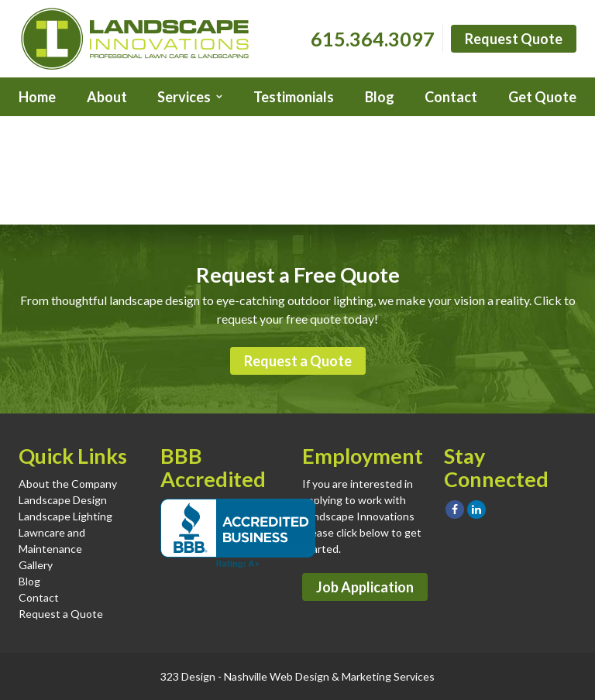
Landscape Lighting (65, 516)
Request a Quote (298, 361)
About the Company (68, 484)
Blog (380, 97)
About (107, 97)
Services (184, 97)
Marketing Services (388, 676)
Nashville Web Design (277, 676)
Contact (451, 97)
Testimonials (294, 97)
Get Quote (542, 97)
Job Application (365, 587)
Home (37, 97)
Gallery (36, 565)
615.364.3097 (373, 39)
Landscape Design (63, 500)
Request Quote (514, 39)
